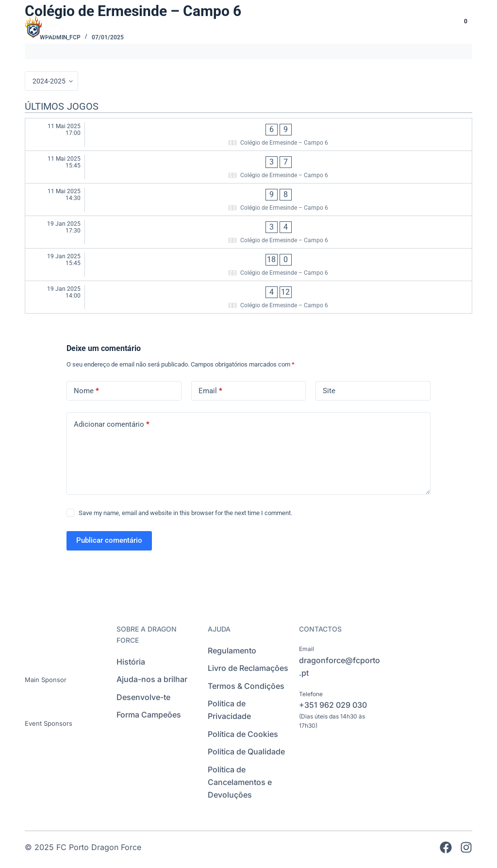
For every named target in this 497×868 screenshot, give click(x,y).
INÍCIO (163, 26)
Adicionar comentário (112, 425)
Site (329, 391)
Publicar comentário (109, 540)
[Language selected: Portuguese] (430, 26)
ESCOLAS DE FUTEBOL (234, 26)
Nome (86, 391)
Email (210, 391)
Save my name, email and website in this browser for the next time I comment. (185, 513)
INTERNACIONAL (323, 26)
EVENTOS (390, 26)
